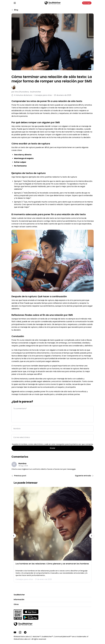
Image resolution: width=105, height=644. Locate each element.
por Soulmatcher (26, 92)
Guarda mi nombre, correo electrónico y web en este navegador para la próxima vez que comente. (53, 444)
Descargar (87, 3)
